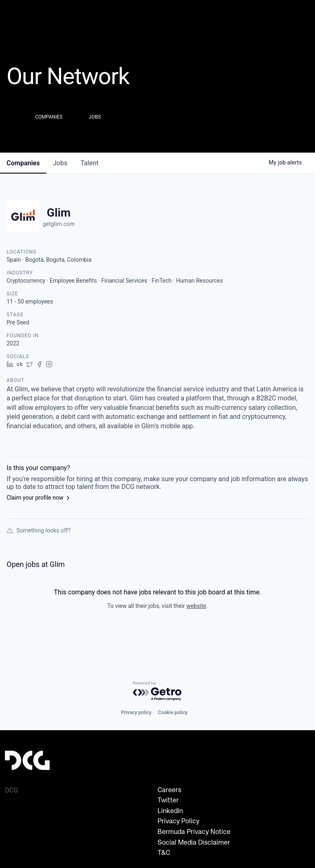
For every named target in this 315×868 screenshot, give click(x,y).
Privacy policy (136, 713)
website (196, 606)
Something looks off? (39, 530)
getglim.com (59, 224)
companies (23, 163)
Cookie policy (173, 713)
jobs (60, 163)
